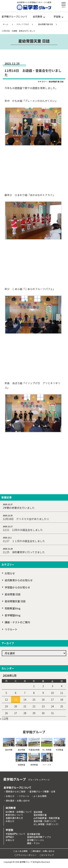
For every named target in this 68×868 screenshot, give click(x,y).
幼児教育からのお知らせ (19, 580)
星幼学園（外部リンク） (46, 821)
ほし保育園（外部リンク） (47, 824)
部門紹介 (10, 837)
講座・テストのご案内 (17, 622)
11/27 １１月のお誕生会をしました (24, 541)
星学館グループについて (15, 17)
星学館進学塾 (34, 834)
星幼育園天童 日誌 (56, 81)
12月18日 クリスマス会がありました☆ (26, 519)
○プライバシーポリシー (25, 855)
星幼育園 (38, 812)
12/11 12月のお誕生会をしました (23, 530)
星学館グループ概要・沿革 (42, 792)
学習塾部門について (15, 834)
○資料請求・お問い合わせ (43, 851)
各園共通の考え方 (14, 818)
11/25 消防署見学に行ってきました (24, 552)
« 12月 (4, 719)
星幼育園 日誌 (13, 594)
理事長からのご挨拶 (16, 792)
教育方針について (14, 815)
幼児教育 (38, 17)
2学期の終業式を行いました (19, 508)
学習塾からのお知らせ (17, 587)
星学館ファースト (36, 840)
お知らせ (10, 573)
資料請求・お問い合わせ (18, 801)
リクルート (11, 629)
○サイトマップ (47, 855)
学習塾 (57, 17)
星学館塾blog (13, 615)
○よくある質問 (20, 851)
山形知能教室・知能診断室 (47, 818)
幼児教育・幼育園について (19, 812)
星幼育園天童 (40, 815)
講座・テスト (34, 843)
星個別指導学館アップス (39, 837)
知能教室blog (13, 608)
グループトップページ (39, 780)
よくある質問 (40, 796)
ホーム (5, 24)
